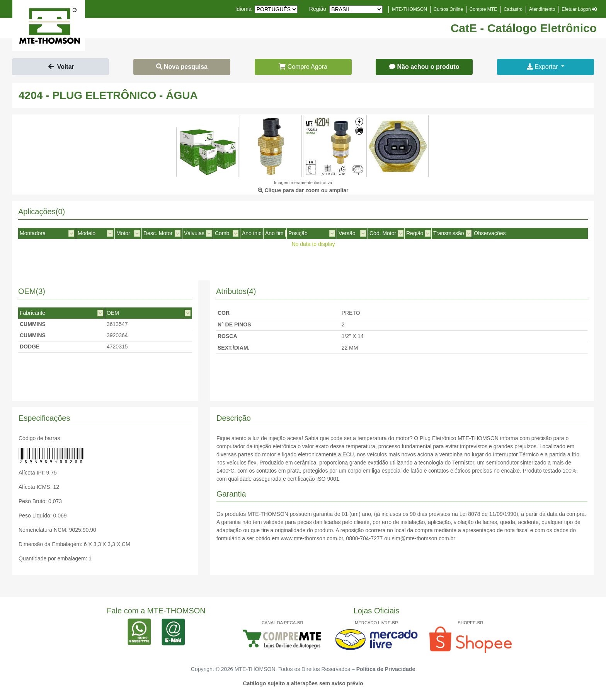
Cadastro (513, 9)
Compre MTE (483, 9)
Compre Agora (303, 67)
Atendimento (542, 9)
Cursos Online (448, 9)
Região (318, 9)
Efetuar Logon (579, 9)
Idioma (243, 9)
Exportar (543, 67)
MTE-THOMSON (409, 9)
